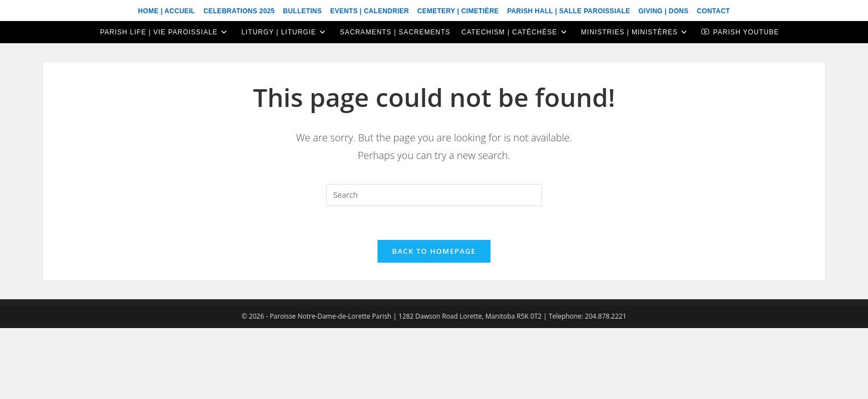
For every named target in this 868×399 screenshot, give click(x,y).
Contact (714, 11)
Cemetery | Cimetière (458, 11)
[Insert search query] (434, 195)
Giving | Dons (663, 11)
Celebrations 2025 (239, 11)
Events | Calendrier (369, 11)
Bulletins (302, 11)
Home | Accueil (166, 11)
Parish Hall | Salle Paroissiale (569, 11)
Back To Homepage (434, 251)
